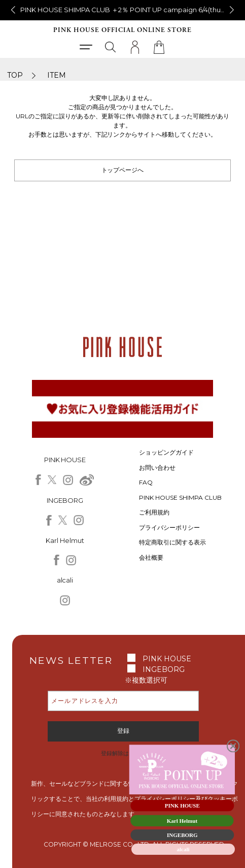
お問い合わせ (157, 468)
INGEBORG (164, 669)
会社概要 (151, 557)
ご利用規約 (154, 512)
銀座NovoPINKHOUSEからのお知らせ (123, 10)
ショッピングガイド (166, 452)
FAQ (146, 482)
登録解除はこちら (123, 753)
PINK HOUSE (167, 659)
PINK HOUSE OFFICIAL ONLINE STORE (123, 30)
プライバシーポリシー (169, 527)
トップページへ (123, 170)
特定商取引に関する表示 (172, 542)
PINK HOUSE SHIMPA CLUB (180, 497)
